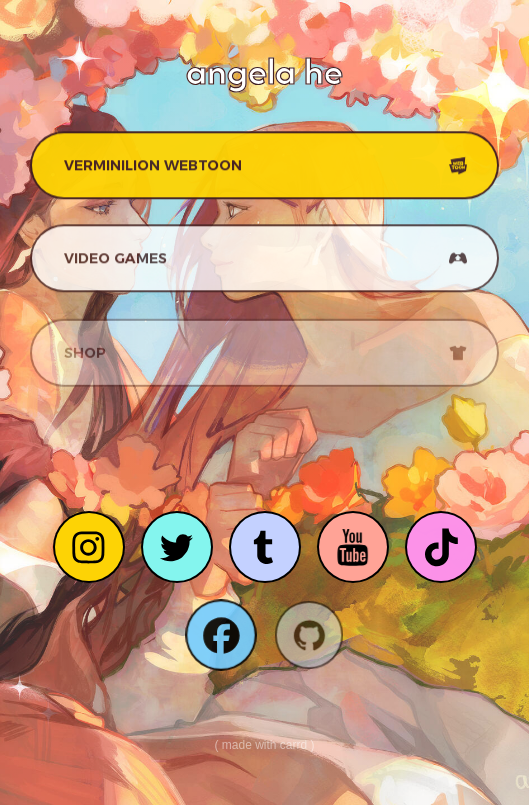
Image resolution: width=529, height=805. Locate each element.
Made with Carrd (264, 745)
